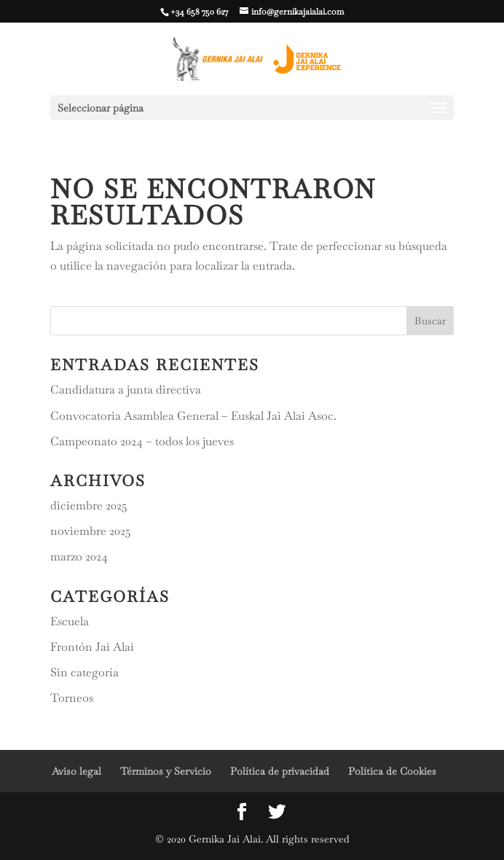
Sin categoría (84, 672)
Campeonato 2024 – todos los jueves (142, 441)
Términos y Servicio (166, 771)
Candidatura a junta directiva (126, 390)
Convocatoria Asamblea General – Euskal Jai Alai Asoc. (193, 416)
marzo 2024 (79, 556)
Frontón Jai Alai (92, 647)
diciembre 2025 (89, 505)
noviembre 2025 (91, 531)
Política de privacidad (280, 771)
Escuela (70, 621)
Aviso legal (76, 771)
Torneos (72, 698)
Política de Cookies (392, 771)
